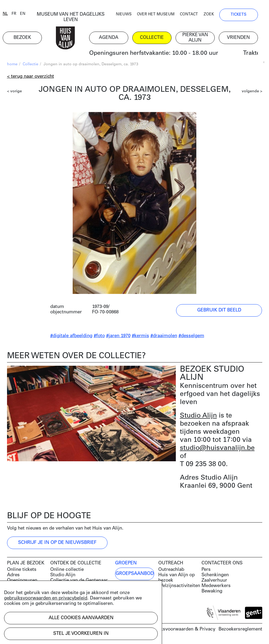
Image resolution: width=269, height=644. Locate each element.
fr (18, 14)
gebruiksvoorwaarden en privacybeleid (46, 598)
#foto (99, 336)
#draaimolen (164, 336)
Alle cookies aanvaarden (81, 618)
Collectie (31, 65)
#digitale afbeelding (71, 336)
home (12, 65)
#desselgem (191, 336)
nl (10, 14)
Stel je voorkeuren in (81, 634)
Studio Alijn (198, 416)
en (27, 14)
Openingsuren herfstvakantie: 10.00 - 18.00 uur (158, 54)
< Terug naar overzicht (31, 77)
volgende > (252, 92)
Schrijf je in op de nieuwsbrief (57, 543)
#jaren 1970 (118, 336)
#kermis (140, 336)
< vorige (14, 92)
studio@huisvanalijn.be (217, 449)
